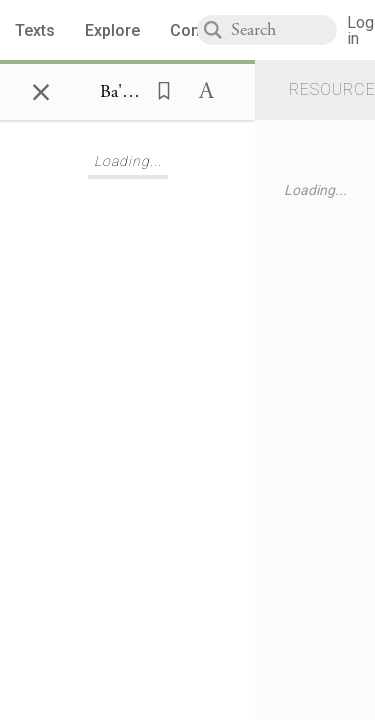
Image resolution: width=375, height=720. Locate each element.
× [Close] (41, 89)
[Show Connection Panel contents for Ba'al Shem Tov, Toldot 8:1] (121, 92)
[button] (158, 89)
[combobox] (284, 30)
